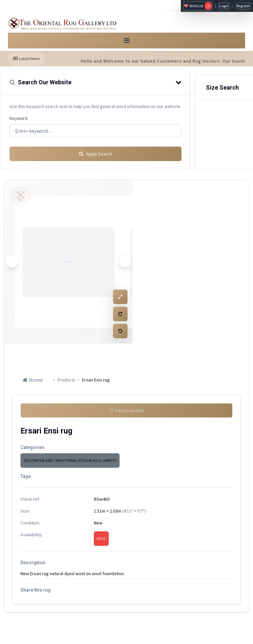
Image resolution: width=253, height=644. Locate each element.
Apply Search (96, 156)
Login (224, 6)
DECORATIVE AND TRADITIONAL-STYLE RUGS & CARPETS (70, 466)
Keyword (18, 124)
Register (243, 6)
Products (66, 382)
